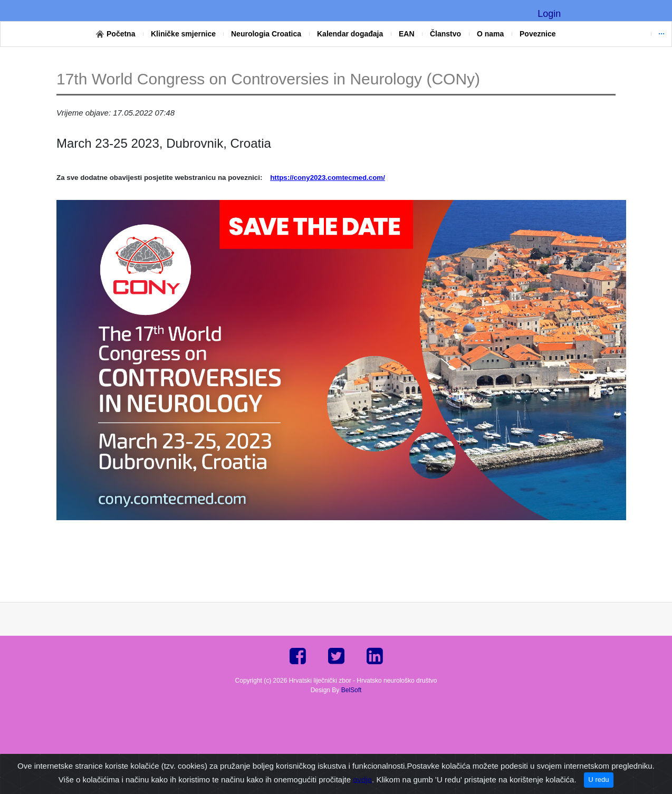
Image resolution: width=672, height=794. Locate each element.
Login (549, 14)
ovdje (362, 779)
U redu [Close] (598, 779)
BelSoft (352, 690)
